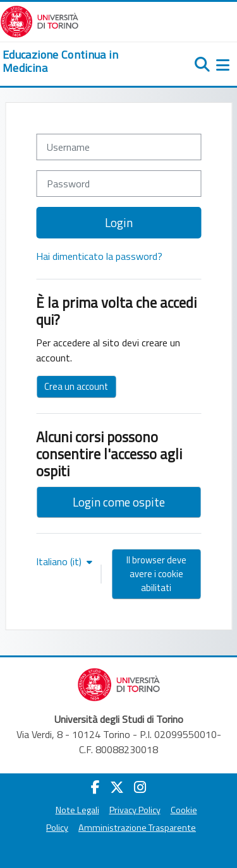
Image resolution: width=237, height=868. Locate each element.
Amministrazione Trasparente (137, 828)
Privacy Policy (135, 810)
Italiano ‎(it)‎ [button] (60, 561)
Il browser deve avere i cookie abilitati (156, 574)
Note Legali (77, 810)
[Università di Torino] (39, 20)
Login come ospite (119, 502)
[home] (79, 62)
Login (119, 222)
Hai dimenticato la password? (99, 256)
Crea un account (76, 386)
